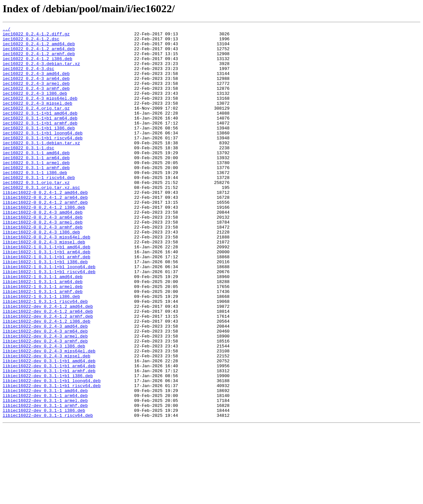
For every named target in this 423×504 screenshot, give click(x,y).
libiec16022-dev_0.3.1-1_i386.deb (44, 487)
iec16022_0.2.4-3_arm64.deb (36, 89)
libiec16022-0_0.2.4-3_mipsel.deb (44, 285)
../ (6, 30)
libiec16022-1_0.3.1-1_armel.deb (43, 339)
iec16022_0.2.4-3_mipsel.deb (38, 119)
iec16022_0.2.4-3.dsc (28, 77)
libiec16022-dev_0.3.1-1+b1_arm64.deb (49, 434)
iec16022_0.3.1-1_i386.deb (35, 202)
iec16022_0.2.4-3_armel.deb (36, 95)
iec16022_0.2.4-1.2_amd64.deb (39, 48)
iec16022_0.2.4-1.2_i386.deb (38, 65)
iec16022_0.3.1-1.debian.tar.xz (41, 166)
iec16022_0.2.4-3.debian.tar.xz (41, 71)
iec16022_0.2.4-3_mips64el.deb (40, 113)
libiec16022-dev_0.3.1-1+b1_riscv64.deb (52, 458)
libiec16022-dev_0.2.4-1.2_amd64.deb (48, 363)
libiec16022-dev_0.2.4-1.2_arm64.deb (48, 369)
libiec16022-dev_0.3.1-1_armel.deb (45, 476)
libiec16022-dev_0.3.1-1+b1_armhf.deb (49, 440)
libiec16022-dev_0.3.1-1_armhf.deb (45, 482)
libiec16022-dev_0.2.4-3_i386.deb (44, 410)
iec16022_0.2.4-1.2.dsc (31, 42)
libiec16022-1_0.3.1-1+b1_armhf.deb (46, 303)
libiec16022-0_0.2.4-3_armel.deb (43, 262)
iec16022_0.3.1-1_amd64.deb (36, 178)
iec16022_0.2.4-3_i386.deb (35, 107)
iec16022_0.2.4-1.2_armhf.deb (39, 59)
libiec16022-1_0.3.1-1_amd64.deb (43, 327)
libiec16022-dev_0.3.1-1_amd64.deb (45, 464)
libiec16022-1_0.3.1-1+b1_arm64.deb (46, 297)
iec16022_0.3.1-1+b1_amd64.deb (40, 131)
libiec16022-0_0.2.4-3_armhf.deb (43, 268)
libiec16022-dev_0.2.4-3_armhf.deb (45, 404)
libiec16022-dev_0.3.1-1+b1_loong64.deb (52, 452)
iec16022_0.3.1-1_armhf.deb (36, 196)
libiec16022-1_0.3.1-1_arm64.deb (43, 333)
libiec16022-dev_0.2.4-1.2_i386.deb (46, 380)
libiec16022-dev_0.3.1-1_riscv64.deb (48, 493)
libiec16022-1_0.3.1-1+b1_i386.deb (45, 309)
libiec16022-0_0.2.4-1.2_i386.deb (44, 244)
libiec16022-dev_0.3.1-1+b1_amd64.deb (49, 428)
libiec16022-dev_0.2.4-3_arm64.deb (45, 392)
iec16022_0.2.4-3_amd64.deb (36, 83)
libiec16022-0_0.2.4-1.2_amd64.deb (45, 226)
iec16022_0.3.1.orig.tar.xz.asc (41, 220)
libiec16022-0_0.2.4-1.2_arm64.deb (45, 232)
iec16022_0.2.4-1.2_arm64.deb (39, 54)
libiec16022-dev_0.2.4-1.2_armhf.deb (48, 375)
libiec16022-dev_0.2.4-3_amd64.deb (45, 386)
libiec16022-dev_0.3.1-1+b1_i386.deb (48, 446)
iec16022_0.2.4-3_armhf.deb (36, 101)
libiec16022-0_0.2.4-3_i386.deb (41, 273)
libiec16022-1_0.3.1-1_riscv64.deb (45, 357)
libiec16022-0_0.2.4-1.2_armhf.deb (45, 238)
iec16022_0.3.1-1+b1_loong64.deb (43, 155)
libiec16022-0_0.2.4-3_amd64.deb (43, 250)
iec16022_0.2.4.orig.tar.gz (36, 125)
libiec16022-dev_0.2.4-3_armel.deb (45, 398)
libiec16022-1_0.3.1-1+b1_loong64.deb (49, 315)
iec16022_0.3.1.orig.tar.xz (36, 214)
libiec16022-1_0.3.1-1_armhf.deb (43, 345)
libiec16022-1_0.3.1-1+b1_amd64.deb (46, 291)
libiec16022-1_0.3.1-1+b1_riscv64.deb (49, 321)
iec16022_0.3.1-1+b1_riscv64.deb (43, 161)
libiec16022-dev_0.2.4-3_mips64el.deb (49, 416)
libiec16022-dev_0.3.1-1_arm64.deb (45, 470)
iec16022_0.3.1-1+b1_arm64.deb (40, 137)
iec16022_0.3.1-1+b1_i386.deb (39, 149)
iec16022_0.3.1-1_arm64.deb (36, 184)
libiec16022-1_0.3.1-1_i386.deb (41, 351)
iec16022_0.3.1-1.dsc (28, 172)
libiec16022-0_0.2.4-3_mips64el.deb (46, 279)
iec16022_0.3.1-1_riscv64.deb (39, 208)
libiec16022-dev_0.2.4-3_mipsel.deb (46, 422)
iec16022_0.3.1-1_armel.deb (36, 190)
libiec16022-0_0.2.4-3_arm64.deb (43, 256)
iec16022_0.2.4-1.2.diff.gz (36, 36)
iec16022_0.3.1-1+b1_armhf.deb (40, 143)
